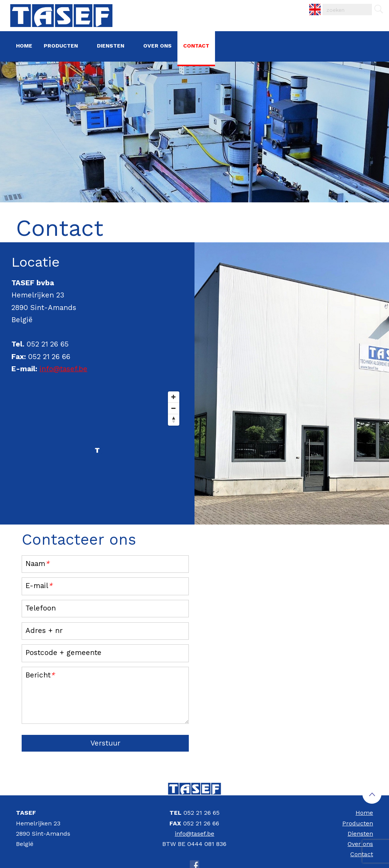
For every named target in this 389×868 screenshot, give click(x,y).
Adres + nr (44, 630)
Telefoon (41, 608)
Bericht (40, 675)
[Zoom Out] (174, 409)
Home (24, 46)
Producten (61, 46)
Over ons (157, 46)
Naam (37, 564)
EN (310, 4)
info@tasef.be (63, 369)
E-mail (39, 586)
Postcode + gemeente (63, 653)
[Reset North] (174, 420)
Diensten (111, 46)
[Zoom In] (174, 397)
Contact (196, 46)
